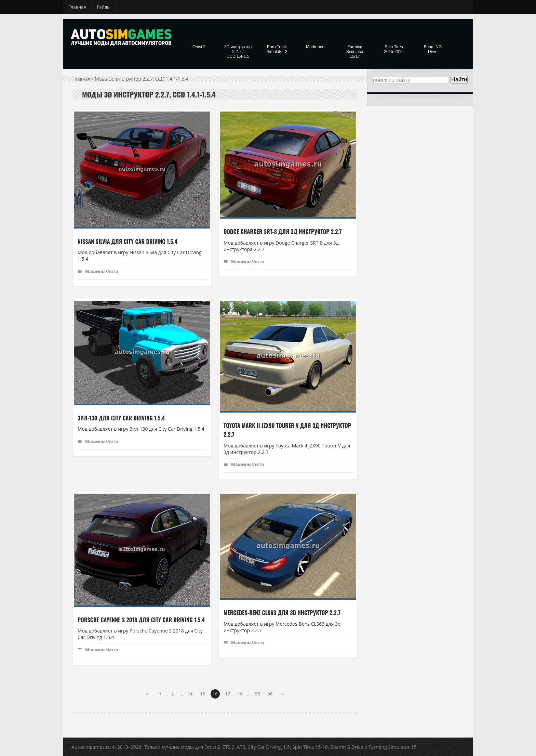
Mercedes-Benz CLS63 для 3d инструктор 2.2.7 (281, 613)
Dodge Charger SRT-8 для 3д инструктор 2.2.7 (282, 232)
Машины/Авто (99, 271)
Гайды (104, 7)
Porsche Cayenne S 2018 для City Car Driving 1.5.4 (140, 620)
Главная (77, 7)
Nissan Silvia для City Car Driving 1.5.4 (127, 242)
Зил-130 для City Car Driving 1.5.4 (120, 418)
